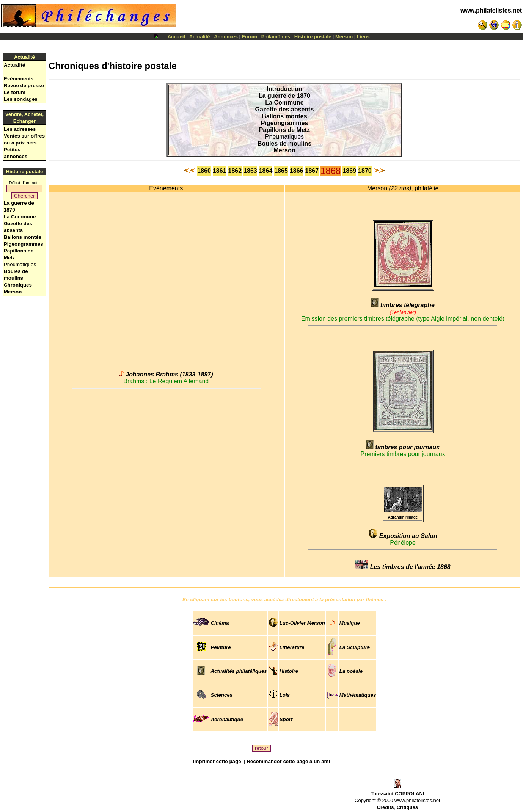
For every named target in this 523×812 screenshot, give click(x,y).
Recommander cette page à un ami (288, 761)
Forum (250, 37)
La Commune (20, 217)
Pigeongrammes (24, 244)
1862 (235, 171)
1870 (365, 171)
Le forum (15, 92)
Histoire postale (313, 37)
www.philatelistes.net (491, 10)
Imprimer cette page (217, 761)
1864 (266, 171)
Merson (344, 37)
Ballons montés (23, 237)
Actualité (200, 37)
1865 (281, 171)
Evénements (19, 79)
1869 (349, 171)
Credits (386, 807)
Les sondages (21, 99)
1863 (250, 171)
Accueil (176, 37)
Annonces (226, 37)
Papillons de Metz (284, 130)
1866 (297, 171)
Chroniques (18, 285)
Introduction (284, 89)
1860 (204, 171)
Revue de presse (24, 85)
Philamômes (276, 37)
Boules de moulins (284, 143)
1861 (220, 171)
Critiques (407, 807)
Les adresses (20, 129)
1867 (312, 171)
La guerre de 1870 (284, 96)
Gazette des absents (285, 109)
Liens (363, 37)
